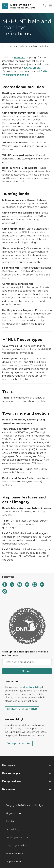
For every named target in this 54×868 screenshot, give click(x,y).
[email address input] (27, 662)
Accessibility (12, 829)
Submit (27, 671)
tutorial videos (32, 68)
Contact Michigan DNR (22, 709)
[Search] (44, 5)
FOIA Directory (14, 854)
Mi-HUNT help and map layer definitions (30, 46)
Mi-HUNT (20, 58)
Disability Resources (17, 838)
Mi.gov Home (13, 813)
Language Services (17, 846)
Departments (14, 862)
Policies (10, 821)
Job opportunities (19, 743)
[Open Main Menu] (50, 5)
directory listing (32, 687)
